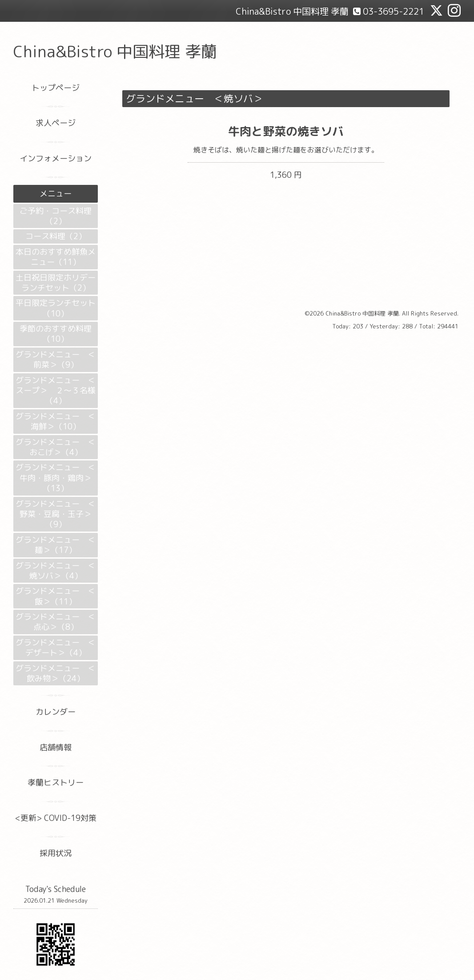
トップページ (56, 88)
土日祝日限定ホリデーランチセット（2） (56, 283)
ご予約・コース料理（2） (56, 216)
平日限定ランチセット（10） (56, 308)
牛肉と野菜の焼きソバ (286, 131)
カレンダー (56, 712)
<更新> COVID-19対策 (56, 818)
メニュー (56, 194)
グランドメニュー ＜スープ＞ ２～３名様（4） (56, 391)
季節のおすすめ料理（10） (56, 334)
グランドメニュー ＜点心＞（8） (56, 622)
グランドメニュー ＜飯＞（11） (56, 596)
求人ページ (56, 123)
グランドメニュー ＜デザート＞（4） (56, 648)
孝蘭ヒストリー (56, 782)
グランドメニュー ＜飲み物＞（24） (56, 673)
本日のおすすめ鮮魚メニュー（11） (56, 257)
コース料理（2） (56, 236)
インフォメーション (56, 158)
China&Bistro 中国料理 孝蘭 (115, 51)
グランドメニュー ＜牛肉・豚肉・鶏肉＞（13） (56, 478)
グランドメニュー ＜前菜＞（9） (56, 360)
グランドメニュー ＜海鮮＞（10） (56, 421)
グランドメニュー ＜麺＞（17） (56, 545)
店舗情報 (56, 747)
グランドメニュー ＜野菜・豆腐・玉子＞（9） (56, 514)
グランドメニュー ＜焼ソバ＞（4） (56, 571)
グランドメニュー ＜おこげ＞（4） (56, 447)
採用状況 (56, 853)
